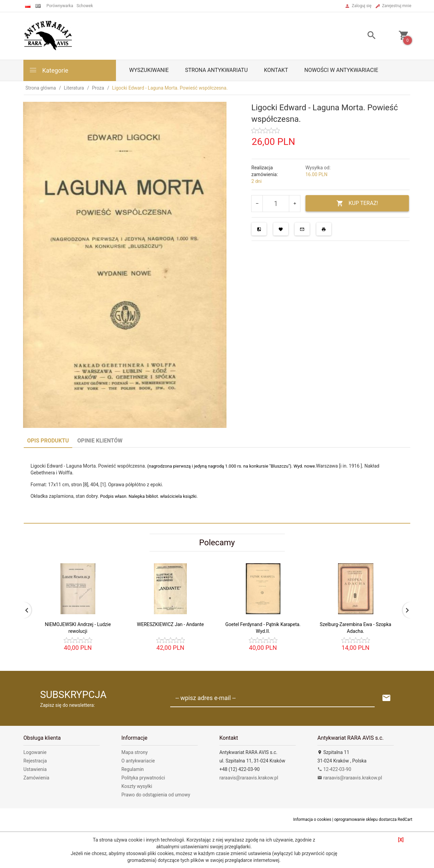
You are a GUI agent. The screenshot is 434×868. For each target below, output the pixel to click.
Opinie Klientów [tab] (100, 441)
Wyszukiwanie (149, 70)
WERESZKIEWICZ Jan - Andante (170, 624)
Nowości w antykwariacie (341, 70)
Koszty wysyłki (137, 786)
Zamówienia (36, 778)
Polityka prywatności (143, 778)
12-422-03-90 (334, 769)
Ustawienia (35, 769)
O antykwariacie (138, 761)
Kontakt (276, 70)
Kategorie (48, 70)
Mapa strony (135, 752)
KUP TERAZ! (357, 203)
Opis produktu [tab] (48, 441)
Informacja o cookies (312, 819)
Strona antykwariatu (216, 70)
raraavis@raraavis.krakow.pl (249, 778)
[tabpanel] (217, 485)
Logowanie (35, 752)
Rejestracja (35, 761)
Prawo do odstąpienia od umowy (156, 795)
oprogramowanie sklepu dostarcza (366, 819)
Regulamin (133, 769)
